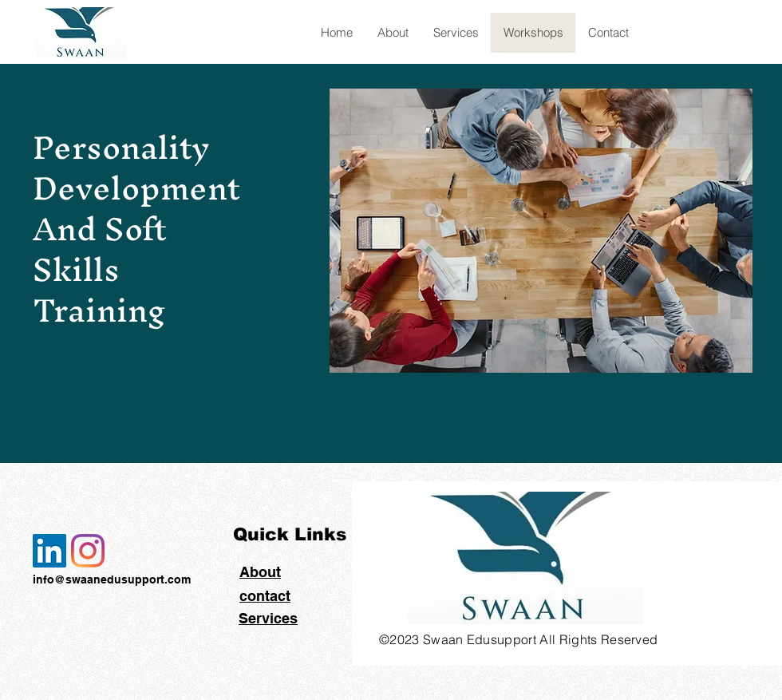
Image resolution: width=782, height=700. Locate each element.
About (260, 572)
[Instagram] (88, 551)
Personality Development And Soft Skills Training (136, 229)
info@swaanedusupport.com (112, 579)
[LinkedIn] (49, 551)
